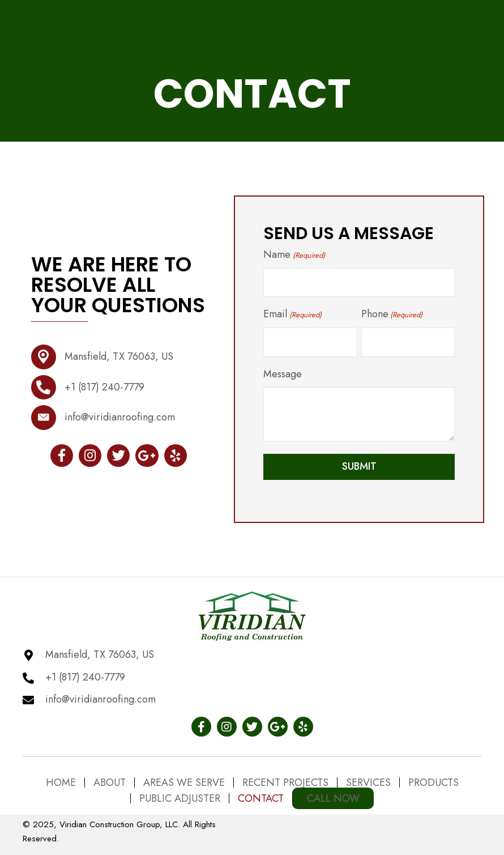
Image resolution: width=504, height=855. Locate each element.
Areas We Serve (184, 782)
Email (292, 317)
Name (294, 257)
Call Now (333, 798)
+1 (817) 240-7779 (104, 390)
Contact (261, 798)
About (110, 782)
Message (283, 377)
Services (368, 782)
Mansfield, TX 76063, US (119, 359)
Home (61, 782)
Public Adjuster (180, 798)
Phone (392, 317)
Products (433, 782)
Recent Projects (285, 782)
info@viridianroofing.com (120, 420)
